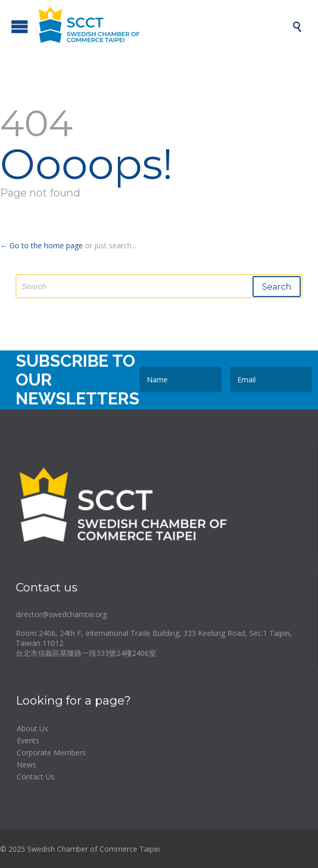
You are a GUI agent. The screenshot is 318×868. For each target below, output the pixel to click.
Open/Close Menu (20, 26)
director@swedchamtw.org (61, 614)
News (26, 765)
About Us (32, 728)
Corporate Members (51, 752)
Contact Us (36, 777)
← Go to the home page (41, 245)
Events (28, 740)
